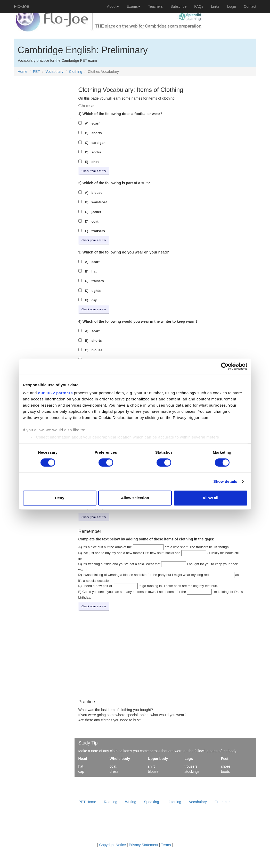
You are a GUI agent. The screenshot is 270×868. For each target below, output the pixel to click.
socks (96, 152)
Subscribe (178, 6)
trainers (98, 281)
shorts (97, 133)
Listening (174, 802)
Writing (131, 802)
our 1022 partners (55, 393)
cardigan (99, 143)
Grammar (222, 802)
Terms (166, 845)
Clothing (75, 72)
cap (94, 300)
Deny (60, 498)
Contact (250, 6)
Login (232, 6)
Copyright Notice (113, 845)
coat (95, 221)
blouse (97, 193)
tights (96, 291)
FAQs (199, 6)
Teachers (155, 6)
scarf (96, 123)
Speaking (151, 802)
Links (215, 6)
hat (94, 271)
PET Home (87, 802)
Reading (111, 802)
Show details (225, 482)
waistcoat (99, 202)
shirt (95, 162)
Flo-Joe (22, 6)
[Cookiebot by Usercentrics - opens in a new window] (225, 366)
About (113, 6)
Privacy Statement (144, 845)
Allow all (211, 498)
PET (36, 72)
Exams (133, 6)
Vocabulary (54, 72)
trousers (98, 231)
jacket (96, 212)
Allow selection (135, 498)
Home (23, 72)
